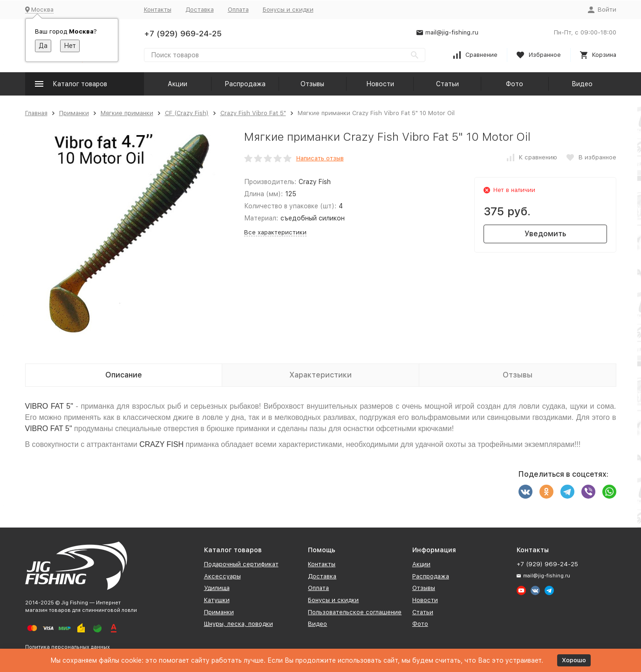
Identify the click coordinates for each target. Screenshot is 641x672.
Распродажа (245, 84)
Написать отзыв (320, 158)
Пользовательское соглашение (355, 612)
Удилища (217, 588)
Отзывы (312, 84)
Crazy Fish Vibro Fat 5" (253, 113)
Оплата (238, 10)
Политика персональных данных (68, 647)
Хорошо (574, 660)
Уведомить (545, 234)
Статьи (447, 84)
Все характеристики (275, 232)
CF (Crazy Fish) (187, 113)
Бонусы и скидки (288, 10)
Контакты (158, 10)
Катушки (217, 600)
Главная (36, 113)
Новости (380, 84)
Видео (582, 84)
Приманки (74, 113)
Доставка (200, 10)
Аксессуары (222, 576)
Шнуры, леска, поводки (239, 624)
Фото (515, 84)
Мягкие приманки (127, 113)
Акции (177, 84)
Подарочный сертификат (241, 564)
